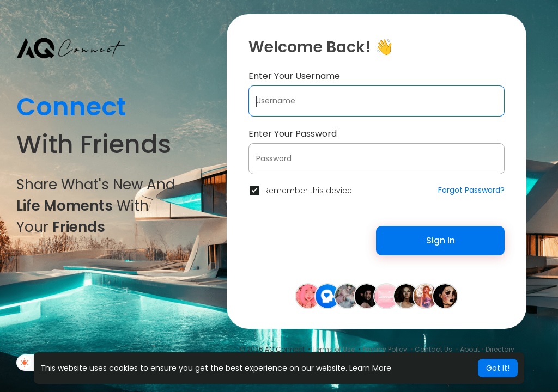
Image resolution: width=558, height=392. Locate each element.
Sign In (441, 240)
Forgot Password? (471, 190)
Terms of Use (333, 349)
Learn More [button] (370, 368)
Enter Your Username (294, 76)
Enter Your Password (293, 134)
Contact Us (433, 349)
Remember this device (308, 191)
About (470, 349)
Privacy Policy (385, 349)
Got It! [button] (498, 368)
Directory (500, 349)
